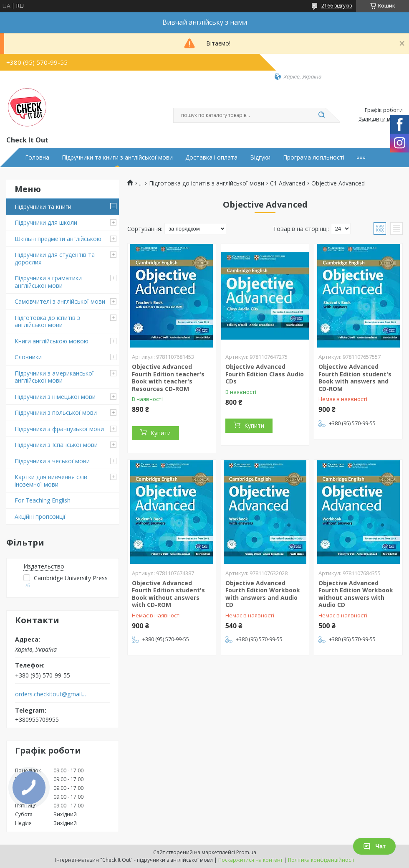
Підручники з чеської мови (52, 461)
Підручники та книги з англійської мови (117, 157)
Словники (28, 357)
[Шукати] (321, 115)
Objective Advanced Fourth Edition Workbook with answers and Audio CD (263, 594)
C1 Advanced (288, 183)
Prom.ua (246, 852)
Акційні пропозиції (40, 516)
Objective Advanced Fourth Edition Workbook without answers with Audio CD (356, 594)
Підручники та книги (43, 207)
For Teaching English (43, 500)
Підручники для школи (46, 222)
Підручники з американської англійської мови (54, 377)
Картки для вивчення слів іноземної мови (51, 481)
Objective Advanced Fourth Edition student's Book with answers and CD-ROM (355, 378)
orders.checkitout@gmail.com (52, 694)
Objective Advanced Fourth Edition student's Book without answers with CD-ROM (168, 594)
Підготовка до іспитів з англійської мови (47, 321)
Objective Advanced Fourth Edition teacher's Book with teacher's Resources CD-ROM (168, 378)
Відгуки (260, 157)
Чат (374, 846)
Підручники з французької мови (59, 429)
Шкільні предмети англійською (58, 239)
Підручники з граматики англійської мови (48, 282)
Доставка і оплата (211, 157)
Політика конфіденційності (321, 860)
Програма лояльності (314, 157)
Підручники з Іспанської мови (56, 445)
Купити (161, 433)
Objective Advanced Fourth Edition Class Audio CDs (265, 374)
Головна (37, 157)
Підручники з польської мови (56, 412)
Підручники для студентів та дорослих (55, 258)
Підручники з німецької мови (55, 397)
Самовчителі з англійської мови (60, 301)
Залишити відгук (381, 119)
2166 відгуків (337, 6)
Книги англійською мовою (52, 341)
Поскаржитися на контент (250, 860)
